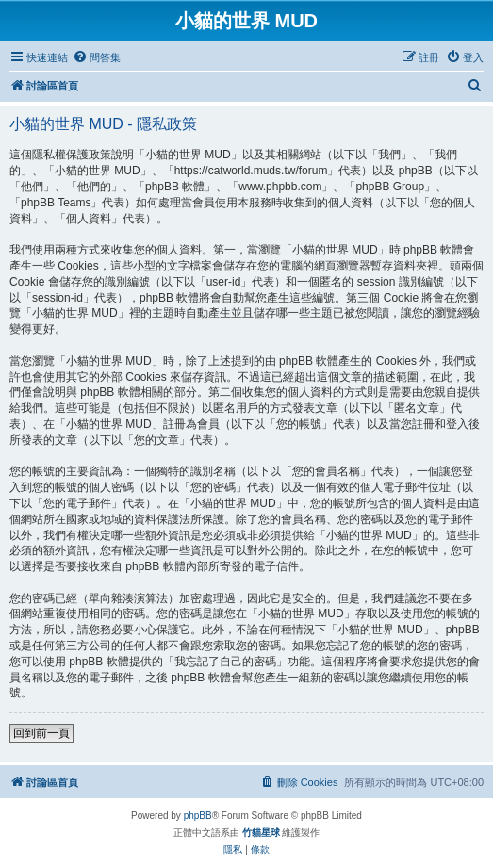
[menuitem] (97, 57)
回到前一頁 (41, 733)
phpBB (198, 816)
